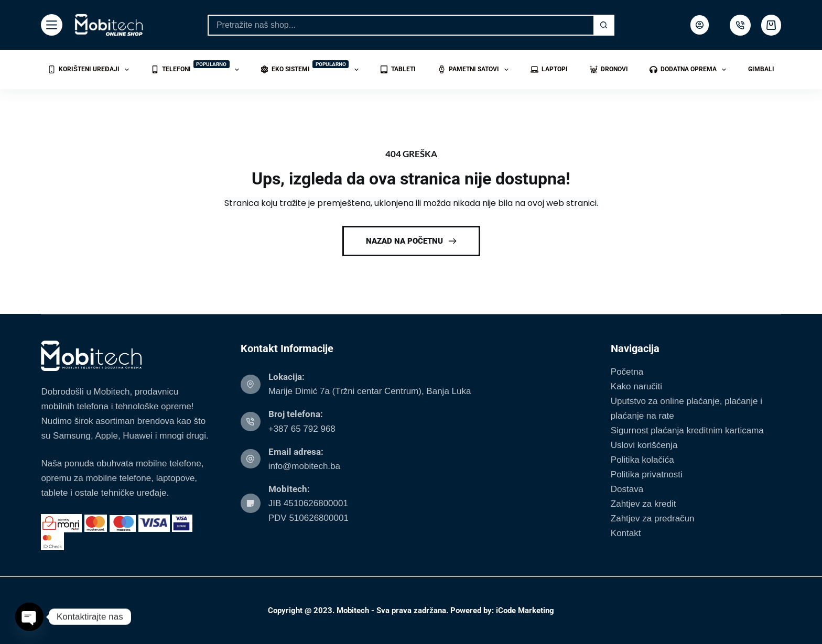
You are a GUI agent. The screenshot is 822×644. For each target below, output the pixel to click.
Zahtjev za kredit (643, 504)
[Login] (700, 25)
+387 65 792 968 (302, 429)
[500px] (740, 25)
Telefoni (197, 68)
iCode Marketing (525, 610)
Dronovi (609, 69)
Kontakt (626, 533)
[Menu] (52, 25)
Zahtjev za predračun (653, 519)
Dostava (627, 489)
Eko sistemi (311, 68)
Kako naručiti (636, 386)
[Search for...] (401, 25)
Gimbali (761, 69)
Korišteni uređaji (90, 70)
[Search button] (604, 25)
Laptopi (549, 69)
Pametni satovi (475, 70)
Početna (627, 372)
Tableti (398, 69)
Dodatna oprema (690, 70)
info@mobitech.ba (304, 466)
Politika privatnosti (647, 474)
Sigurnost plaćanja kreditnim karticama (687, 430)
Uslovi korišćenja (644, 445)
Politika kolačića (642, 460)
